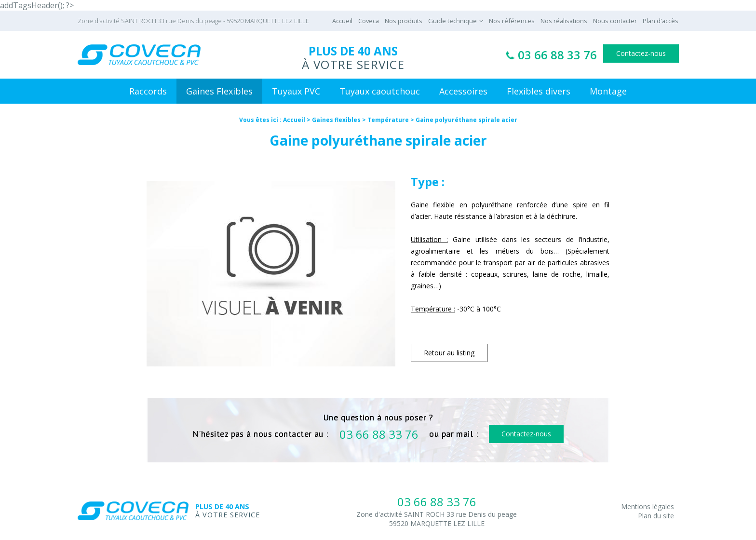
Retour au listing (449, 353)
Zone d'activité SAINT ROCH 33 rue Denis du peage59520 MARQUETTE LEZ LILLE (437, 519)
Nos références (512, 21)
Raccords (148, 91)
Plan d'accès (661, 21)
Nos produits (404, 21)
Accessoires (463, 91)
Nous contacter (615, 21)
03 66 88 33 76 (557, 55)
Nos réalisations (564, 21)
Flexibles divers (539, 91)
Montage (608, 91)
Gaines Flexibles (219, 91)
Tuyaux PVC (296, 91)
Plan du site (656, 516)
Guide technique (452, 21)
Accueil (342, 21)
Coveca (369, 21)
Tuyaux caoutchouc (380, 91)
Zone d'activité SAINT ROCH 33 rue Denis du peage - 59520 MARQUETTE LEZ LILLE (193, 21)
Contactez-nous (641, 53)
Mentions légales (648, 506)
